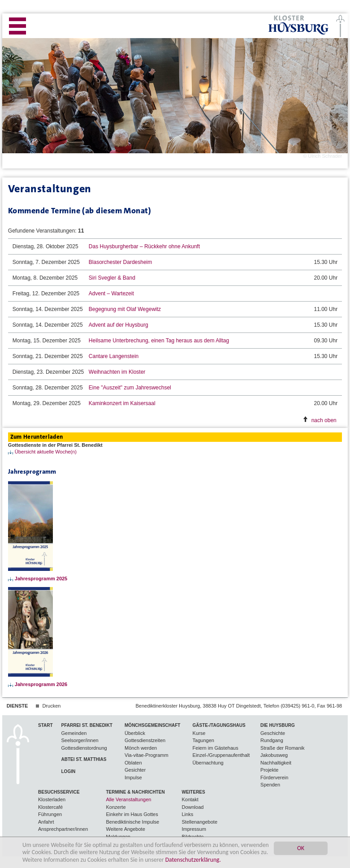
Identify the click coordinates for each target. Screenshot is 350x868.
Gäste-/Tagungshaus (219, 725)
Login (69, 771)
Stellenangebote (199, 822)
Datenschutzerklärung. (193, 860)
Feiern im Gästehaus (216, 748)
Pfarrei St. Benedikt (87, 725)
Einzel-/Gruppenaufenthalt (221, 755)
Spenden (270, 785)
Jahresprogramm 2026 (41, 684)
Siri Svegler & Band (112, 278)
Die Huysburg (278, 725)
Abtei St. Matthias (84, 759)
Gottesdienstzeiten (145, 740)
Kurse (199, 733)
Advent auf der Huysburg (119, 325)
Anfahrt (46, 822)
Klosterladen (52, 799)
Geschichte (273, 733)
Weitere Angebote (126, 829)
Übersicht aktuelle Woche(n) (46, 452)
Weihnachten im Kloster (117, 372)
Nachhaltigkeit (276, 763)
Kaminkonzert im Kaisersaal (122, 403)
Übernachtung (208, 763)
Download (192, 807)
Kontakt (190, 799)
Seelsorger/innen (80, 740)
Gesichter (135, 770)
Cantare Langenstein (114, 356)
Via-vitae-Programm (147, 755)
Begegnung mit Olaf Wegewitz (125, 309)
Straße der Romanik (282, 748)
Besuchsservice (59, 792)
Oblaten (133, 763)
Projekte (269, 770)
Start (45, 725)
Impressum (194, 829)
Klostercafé (50, 807)
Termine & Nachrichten (136, 792)
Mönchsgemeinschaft (152, 725)
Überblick (135, 733)
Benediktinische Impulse (133, 822)
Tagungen (203, 740)
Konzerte (116, 807)
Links (187, 814)
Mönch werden (141, 748)
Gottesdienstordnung (84, 748)
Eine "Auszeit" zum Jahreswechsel (130, 388)
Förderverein (274, 777)
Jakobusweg (274, 755)
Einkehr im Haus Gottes (132, 814)
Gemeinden (74, 733)
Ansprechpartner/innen (63, 829)
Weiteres (193, 792)
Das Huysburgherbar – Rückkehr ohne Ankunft (144, 246)
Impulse (133, 777)
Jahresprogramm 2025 (41, 579)
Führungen (50, 814)
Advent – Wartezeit (111, 294)
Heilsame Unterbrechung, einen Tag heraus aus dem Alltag (159, 341)
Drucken (51, 706)
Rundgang (272, 740)
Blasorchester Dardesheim (120, 262)
